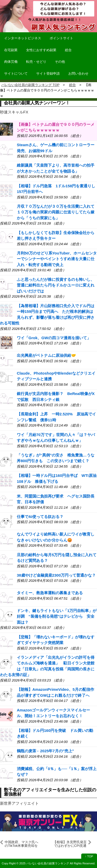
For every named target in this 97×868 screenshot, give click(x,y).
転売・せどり (36, 62)
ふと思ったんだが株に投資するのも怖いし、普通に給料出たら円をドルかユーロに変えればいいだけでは (56, 285)
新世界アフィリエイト (19, 803)
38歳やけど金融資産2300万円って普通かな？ (56, 575)
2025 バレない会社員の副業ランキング (44, 863)
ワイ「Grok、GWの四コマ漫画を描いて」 (54, 338)
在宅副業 (11, 50)
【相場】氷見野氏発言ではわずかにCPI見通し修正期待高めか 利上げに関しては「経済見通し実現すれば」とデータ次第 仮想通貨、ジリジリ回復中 (70, 844)
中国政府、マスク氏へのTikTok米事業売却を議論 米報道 (21, 844)
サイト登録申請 (48, 73)
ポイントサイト (61, 38)
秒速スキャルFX (14, 112)
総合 (68, 50)
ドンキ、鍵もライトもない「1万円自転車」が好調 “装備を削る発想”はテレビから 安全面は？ (57, 616)
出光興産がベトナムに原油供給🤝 (46, 355)
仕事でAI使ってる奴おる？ (40, 517)
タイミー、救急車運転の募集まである (50, 593)
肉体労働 (11, 62)
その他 (60, 62)
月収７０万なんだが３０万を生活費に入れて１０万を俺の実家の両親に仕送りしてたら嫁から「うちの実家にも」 (56, 212)
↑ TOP (89, 856)
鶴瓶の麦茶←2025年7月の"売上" (45, 751)
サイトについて (16, 73)
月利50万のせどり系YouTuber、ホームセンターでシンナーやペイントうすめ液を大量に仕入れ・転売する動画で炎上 (57, 259)
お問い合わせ (78, 73)
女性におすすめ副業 (41, 50)
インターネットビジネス (23, 38)
